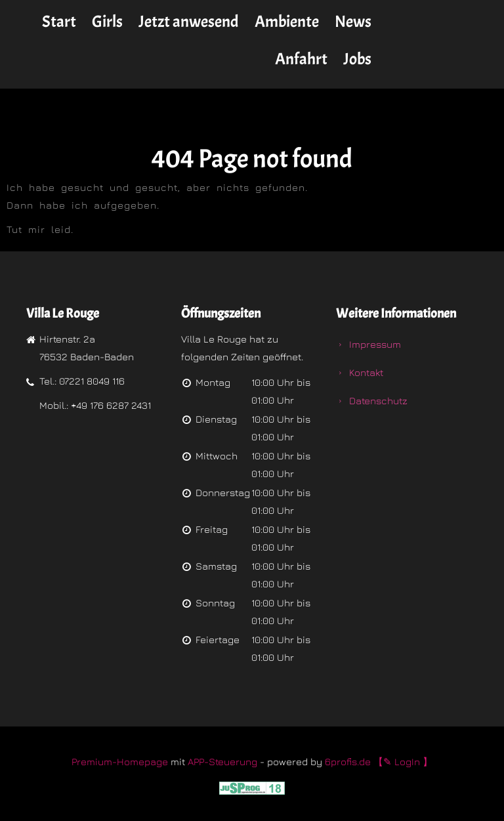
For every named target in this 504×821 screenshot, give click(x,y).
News (353, 22)
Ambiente (287, 22)
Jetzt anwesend (189, 22)
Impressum (375, 344)
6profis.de (348, 762)
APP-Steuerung (222, 762)
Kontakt (366, 372)
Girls (107, 22)
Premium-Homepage (120, 762)
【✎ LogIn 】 (403, 762)
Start (59, 22)
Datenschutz (378, 401)
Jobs (357, 59)
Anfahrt (301, 59)
